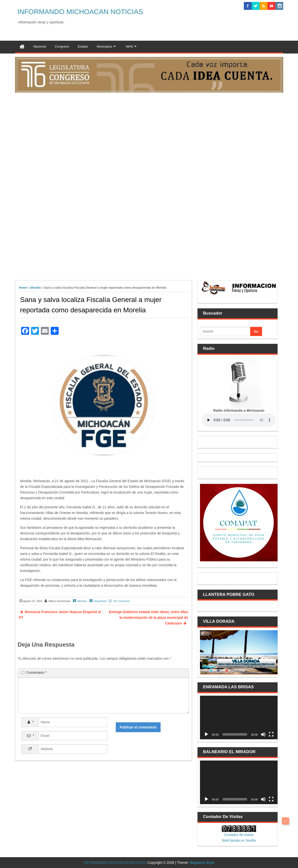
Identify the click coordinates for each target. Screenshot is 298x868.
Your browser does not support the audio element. (239, 420)
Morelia (35, 288)
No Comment (122, 601)
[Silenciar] (263, 734)
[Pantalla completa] (271, 734)
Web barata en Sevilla (239, 840)
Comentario (36, 673)
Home (23, 288)
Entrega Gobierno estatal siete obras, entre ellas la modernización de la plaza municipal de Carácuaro (148, 618)
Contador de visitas (239, 835)
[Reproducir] (206, 734)
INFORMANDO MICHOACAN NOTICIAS (80, 12)
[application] (239, 717)
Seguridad (100, 601)
